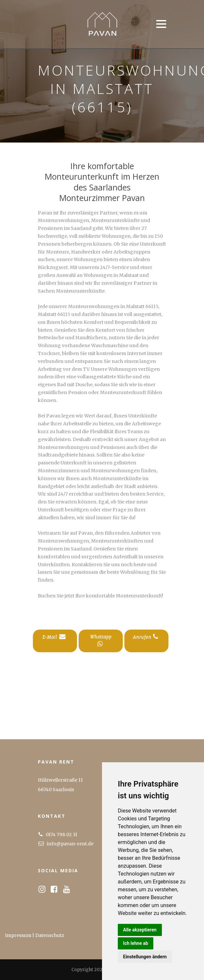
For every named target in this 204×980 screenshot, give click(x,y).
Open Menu (161, 24)
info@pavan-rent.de (70, 844)
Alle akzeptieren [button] (140, 930)
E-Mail (54, 637)
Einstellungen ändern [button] (145, 957)
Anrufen (146, 637)
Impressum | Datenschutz (35, 935)
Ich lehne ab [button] (136, 943)
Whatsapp (101, 641)
